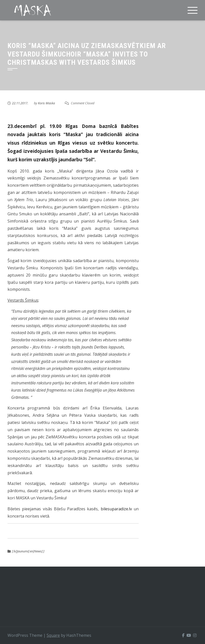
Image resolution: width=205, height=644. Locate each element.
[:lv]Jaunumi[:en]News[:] (28, 551)
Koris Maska (46, 103)
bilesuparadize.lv (116, 509)
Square (53, 635)
